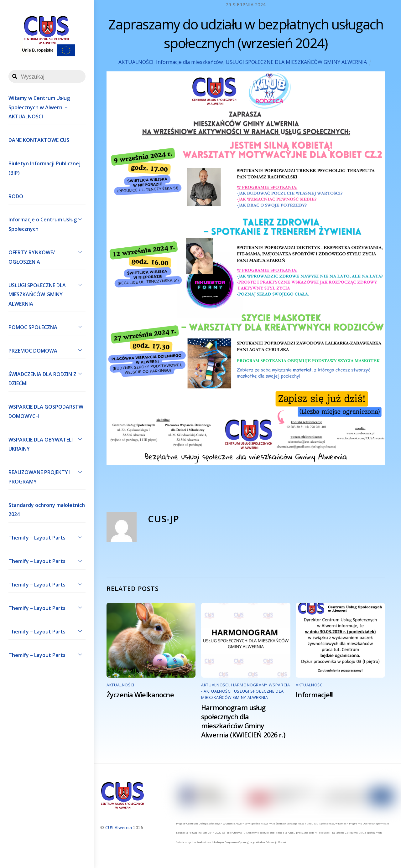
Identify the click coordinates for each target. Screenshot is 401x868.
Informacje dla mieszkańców (190, 62)
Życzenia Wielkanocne (140, 695)
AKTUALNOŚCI (136, 62)
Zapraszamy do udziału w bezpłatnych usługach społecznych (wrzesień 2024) (246, 34)
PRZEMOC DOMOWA (47, 350)
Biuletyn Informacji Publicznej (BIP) (44, 168)
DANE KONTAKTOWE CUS (39, 140)
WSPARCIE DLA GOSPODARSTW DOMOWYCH (47, 410)
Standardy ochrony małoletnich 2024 (47, 510)
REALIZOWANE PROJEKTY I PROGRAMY (47, 476)
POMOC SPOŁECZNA (47, 327)
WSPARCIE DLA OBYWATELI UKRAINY (47, 443)
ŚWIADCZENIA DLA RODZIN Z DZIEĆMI (47, 377)
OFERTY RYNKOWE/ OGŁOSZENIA (47, 256)
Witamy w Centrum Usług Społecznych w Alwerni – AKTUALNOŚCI (39, 107)
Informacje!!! (315, 695)
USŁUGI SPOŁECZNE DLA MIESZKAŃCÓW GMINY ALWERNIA (47, 293)
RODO (16, 196)
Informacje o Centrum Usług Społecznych (47, 223)
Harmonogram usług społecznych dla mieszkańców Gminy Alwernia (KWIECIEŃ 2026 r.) (243, 721)
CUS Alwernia (119, 827)
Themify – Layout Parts (47, 537)
